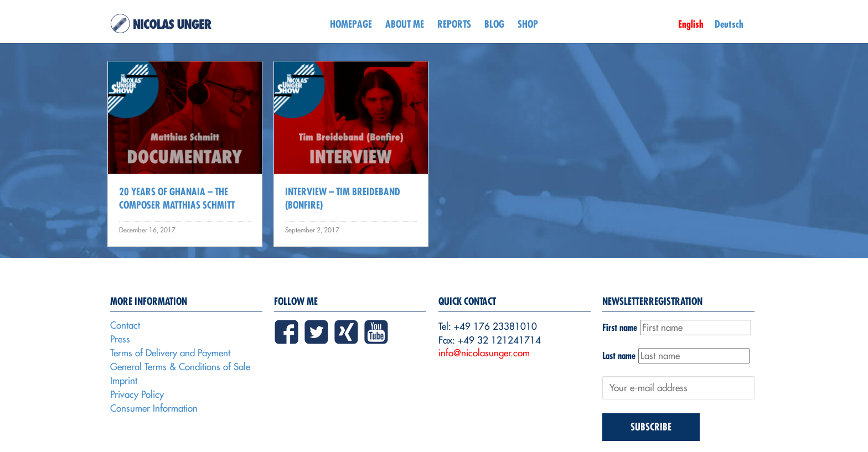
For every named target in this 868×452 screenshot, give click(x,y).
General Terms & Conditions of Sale (180, 367)
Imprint (124, 381)
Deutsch (729, 24)
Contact (125, 325)
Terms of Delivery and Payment (170, 353)
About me (405, 24)
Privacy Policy (137, 394)
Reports (454, 24)
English (691, 24)
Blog (494, 24)
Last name (619, 355)
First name (620, 327)
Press (120, 339)
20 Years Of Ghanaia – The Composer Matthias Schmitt (177, 198)
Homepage (351, 24)
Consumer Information (154, 408)
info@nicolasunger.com (484, 353)
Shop (528, 24)
